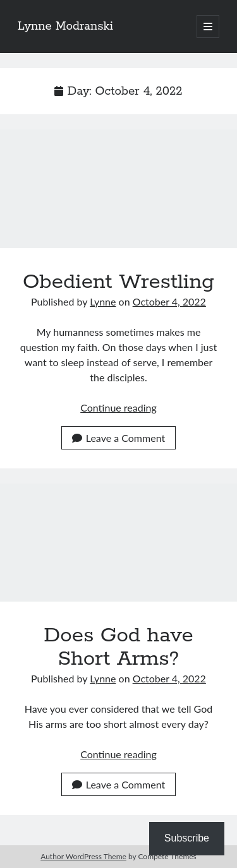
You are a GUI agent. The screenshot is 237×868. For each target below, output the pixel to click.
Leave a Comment (118, 438)
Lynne (103, 301)
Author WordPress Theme (83, 856)
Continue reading (118, 407)
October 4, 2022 (169, 301)
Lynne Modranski (65, 27)
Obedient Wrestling (118, 189)
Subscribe (187, 838)
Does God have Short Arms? (118, 543)
